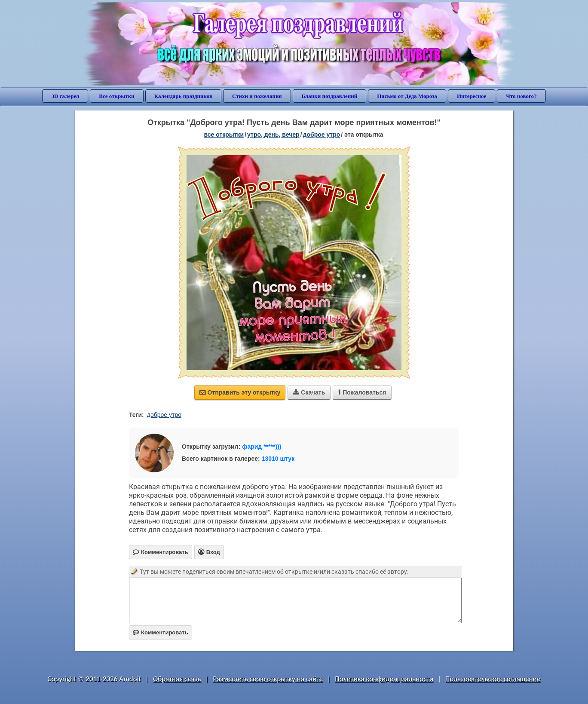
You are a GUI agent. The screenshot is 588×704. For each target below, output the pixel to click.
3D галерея (65, 96)
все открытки (224, 135)
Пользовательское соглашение (493, 679)
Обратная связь (177, 679)
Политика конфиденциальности (384, 679)
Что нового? (521, 96)
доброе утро (322, 135)
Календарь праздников (183, 96)
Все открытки (117, 96)
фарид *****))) (262, 447)
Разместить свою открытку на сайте (268, 679)
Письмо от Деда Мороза (407, 96)
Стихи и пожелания (257, 96)
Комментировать (161, 632)
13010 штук (278, 459)
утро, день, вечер (273, 135)
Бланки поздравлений (330, 96)
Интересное (472, 96)
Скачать (309, 392)
